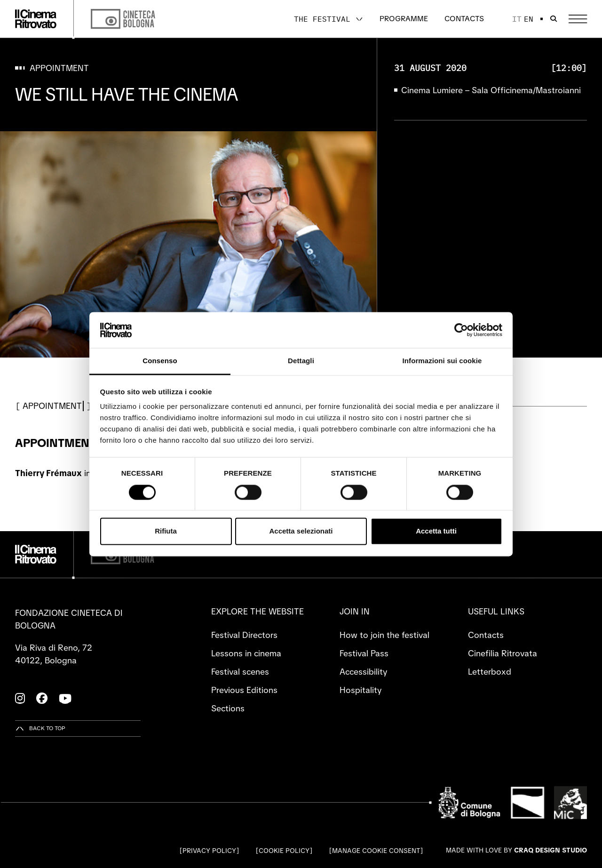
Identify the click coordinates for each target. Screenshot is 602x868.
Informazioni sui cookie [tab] (442, 361)
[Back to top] (40, 729)
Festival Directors (244, 635)
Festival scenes (240, 672)
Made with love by (516, 850)
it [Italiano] (517, 19)
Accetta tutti (436, 531)
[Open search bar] (554, 19)
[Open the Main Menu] (578, 19)
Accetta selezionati (301, 531)
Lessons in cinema (246, 653)
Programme (404, 19)
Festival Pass (364, 653)
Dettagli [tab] (301, 361)
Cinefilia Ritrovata (503, 653)
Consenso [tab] (160, 361)
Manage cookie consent (376, 851)
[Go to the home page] (36, 19)
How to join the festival (384, 635)
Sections (228, 708)
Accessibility (363, 672)
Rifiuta (166, 531)
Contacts (464, 19)
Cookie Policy (284, 851)
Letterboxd (490, 672)
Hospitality (360, 690)
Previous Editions (244, 690)
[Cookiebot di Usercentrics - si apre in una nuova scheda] (461, 330)
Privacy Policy (209, 851)
